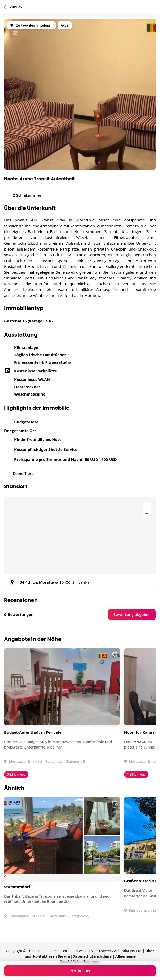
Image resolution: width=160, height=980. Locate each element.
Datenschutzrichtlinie (92, 956)
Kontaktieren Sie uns (52, 956)
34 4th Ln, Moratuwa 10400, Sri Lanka (55, 582)
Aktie (65, 25)
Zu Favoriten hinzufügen (31, 25)
